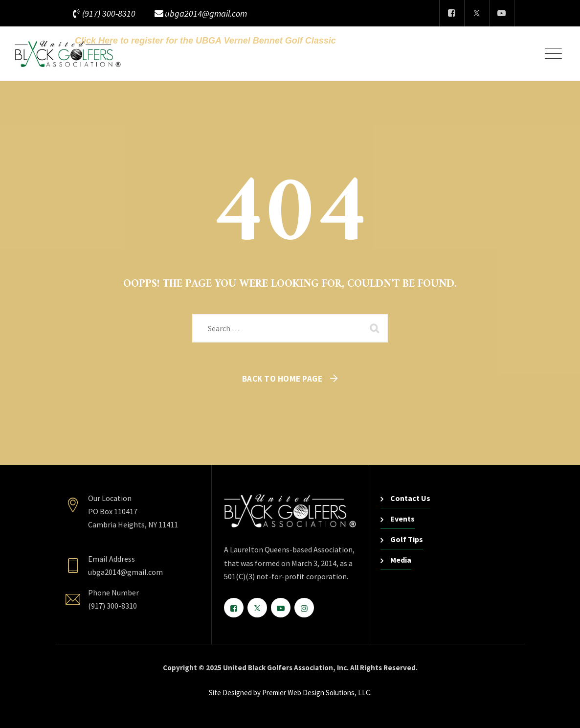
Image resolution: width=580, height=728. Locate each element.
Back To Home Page (282, 379)
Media (401, 560)
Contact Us (410, 498)
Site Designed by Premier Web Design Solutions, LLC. (290, 693)
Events (402, 519)
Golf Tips (407, 539)
